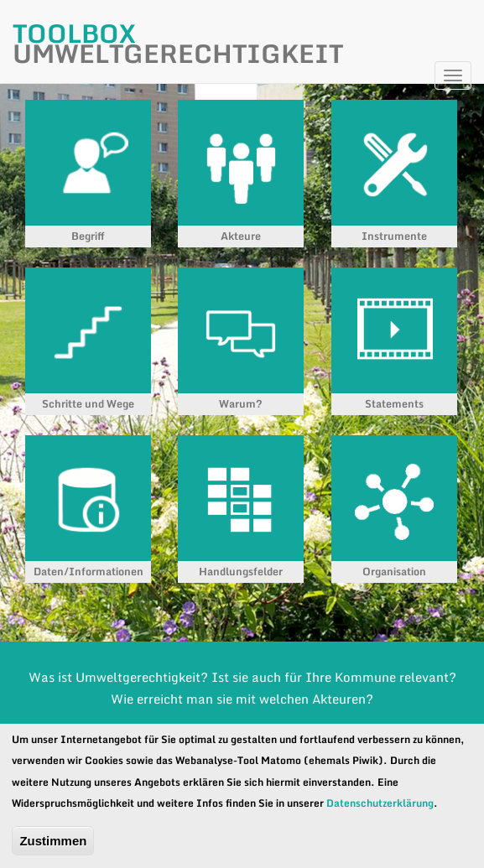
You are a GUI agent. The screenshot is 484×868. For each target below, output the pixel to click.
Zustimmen (53, 841)
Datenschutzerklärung (380, 803)
